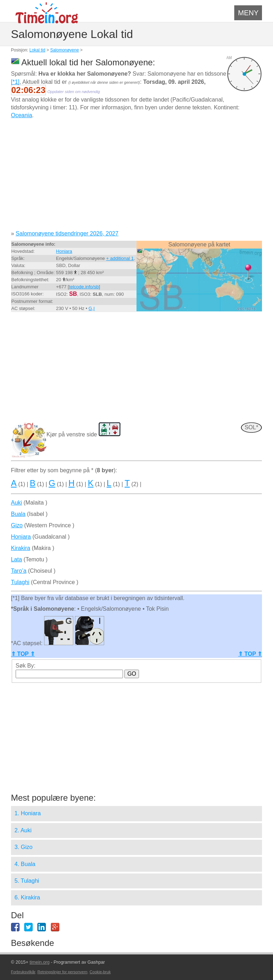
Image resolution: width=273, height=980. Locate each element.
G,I (92, 308)
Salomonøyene (65, 50)
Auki (17, 503)
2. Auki (23, 830)
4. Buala (25, 864)
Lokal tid (38, 50)
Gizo (17, 525)
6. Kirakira (27, 897)
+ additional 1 (120, 258)
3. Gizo (24, 847)
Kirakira (21, 548)
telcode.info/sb (84, 287)
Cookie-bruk (100, 972)
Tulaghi (20, 582)
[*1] (15, 82)
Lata (17, 559)
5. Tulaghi (27, 881)
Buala (18, 514)
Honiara (64, 251)
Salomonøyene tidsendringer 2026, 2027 (67, 233)
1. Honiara (28, 813)
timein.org (39, 962)
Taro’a (19, 571)
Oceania (22, 115)
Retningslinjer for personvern (62, 972)
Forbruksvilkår (23, 972)
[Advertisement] (137, 177)
